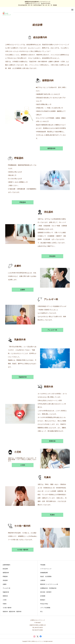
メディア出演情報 (45, 608)
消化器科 (52, 256)
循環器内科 (51, 148)
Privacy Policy (44, 604)
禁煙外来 (52, 441)
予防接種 (43, 565)
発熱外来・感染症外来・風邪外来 (12, 612)
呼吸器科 (23, 202)
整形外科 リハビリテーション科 (49, 584)
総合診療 (5, 569)
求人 (41, 612)
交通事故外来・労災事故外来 (48, 588)
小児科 (23, 465)
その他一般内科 (23, 550)
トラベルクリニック (46, 569)
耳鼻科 (52, 515)
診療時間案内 (6, 565)
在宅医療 (43, 596)
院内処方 (43, 600)
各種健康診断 (44, 573)
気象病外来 (23, 377)
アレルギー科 (52, 330)
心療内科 (43, 580)
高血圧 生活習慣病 (46, 576)
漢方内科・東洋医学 (46, 592)
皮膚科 (23, 290)
